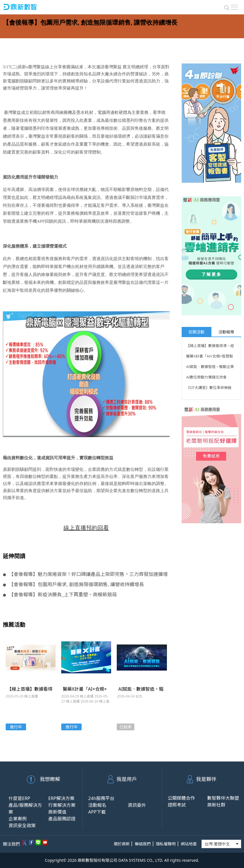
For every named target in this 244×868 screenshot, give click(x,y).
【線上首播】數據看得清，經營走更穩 (210, 346)
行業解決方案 (62, 805)
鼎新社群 (216, 805)
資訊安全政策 (22, 826)
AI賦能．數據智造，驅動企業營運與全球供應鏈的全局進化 (210, 367)
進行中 (16, 727)
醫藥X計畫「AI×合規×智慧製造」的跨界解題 (210, 357)
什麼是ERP (19, 798)
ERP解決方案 (61, 798)
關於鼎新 (122, 844)
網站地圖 (189, 844)
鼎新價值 (57, 812)
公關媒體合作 (181, 798)
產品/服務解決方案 (25, 809)
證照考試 (177, 805)
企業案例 (18, 819)
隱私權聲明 (166, 844)
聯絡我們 (143, 844)
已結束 (126, 727)
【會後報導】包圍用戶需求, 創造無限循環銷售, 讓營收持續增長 (73, 584)
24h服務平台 (101, 798)
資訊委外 (137, 805)
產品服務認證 (62, 819)
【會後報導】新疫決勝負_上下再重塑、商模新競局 (60, 594)
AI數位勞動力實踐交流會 (206, 377)
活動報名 (97, 805)
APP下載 (97, 812)
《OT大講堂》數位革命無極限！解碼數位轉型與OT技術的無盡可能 (211, 388)
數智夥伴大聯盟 (223, 798)
